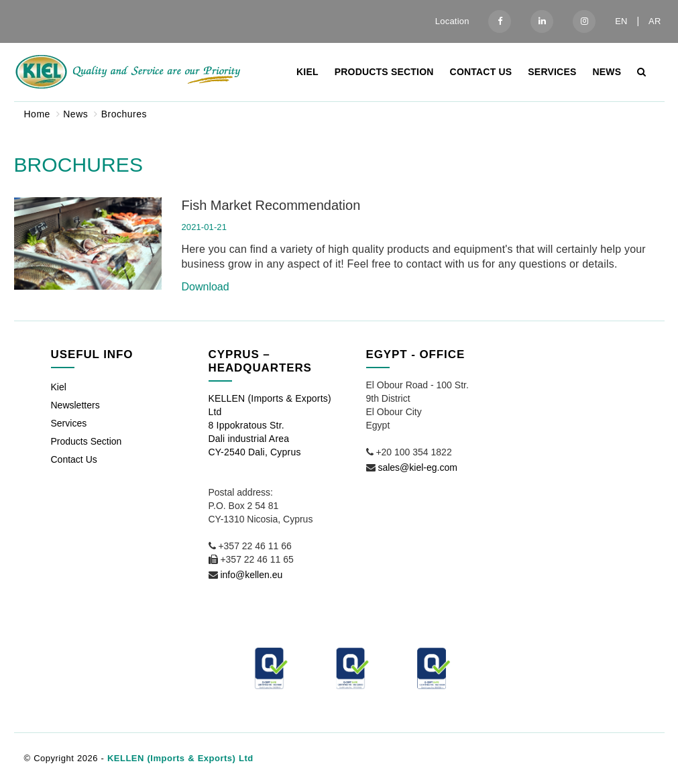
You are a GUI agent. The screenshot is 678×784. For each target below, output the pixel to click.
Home (37, 114)
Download (206, 287)
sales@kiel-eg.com (417, 467)
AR (655, 21)
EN (621, 21)
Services (552, 72)
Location (452, 21)
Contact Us (481, 72)
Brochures (124, 114)
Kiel (307, 72)
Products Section (384, 72)
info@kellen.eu (251, 575)
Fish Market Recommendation (271, 205)
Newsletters (75, 405)
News (607, 72)
